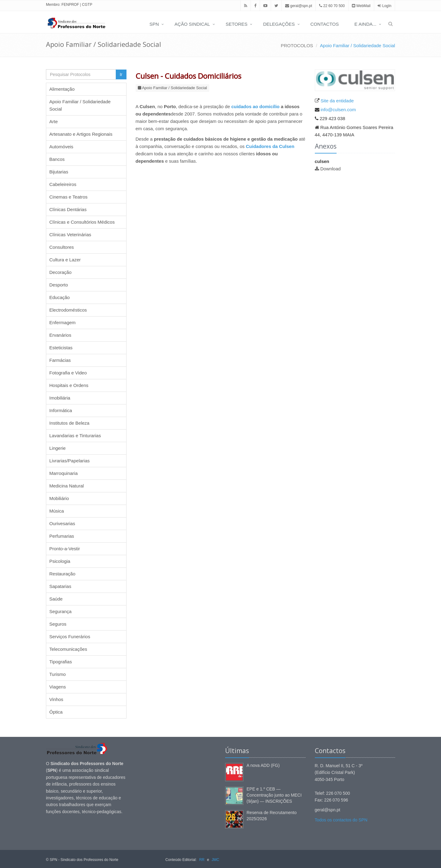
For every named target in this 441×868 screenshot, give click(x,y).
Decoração (60, 272)
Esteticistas (61, 348)
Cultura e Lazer (65, 260)
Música (57, 511)
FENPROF (70, 5)
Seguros (58, 624)
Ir (121, 74)
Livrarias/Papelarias (70, 461)
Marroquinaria (64, 473)
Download (331, 169)
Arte (54, 121)
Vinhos (56, 699)
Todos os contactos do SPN (341, 820)
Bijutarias (59, 172)
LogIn (387, 6)
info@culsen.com (338, 110)
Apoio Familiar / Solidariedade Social (358, 45)
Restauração (62, 574)
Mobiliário (59, 498)
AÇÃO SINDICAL (192, 24)
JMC (215, 860)
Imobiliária (60, 398)
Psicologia (60, 561)
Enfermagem (62, 322)
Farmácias (60, 360)
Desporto (59, 285)
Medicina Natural (67, 486)
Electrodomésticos (68, 310)
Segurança (60, 611)
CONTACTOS (325, 24)
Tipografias (61, 662)
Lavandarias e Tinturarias (75, 436)
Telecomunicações (68, 649)
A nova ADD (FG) (263, 765)
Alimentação (62, 89)
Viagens (58, 687)
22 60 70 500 (332, 6)
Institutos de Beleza (69, 423)
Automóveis (61, 147)
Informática (61, 410)
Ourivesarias (62, 523)
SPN (154, 24)
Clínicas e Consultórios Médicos (82, 222)
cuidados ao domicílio (255, 106)
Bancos (57, 159)
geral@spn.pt (299, 6)
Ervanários (60, 335)
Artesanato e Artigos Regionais (81, 134)
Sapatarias (60, 586)
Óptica (56, 712)
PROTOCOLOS (297, 45)
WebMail (361, 6)
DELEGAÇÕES (279, 24)
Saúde (56, 599)
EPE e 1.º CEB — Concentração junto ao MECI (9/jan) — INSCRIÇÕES (274, 795)
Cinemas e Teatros (68, 197)
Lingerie (57, 448)
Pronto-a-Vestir (65, 549)
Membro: (53, 5)
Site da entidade (337, 101)
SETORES (237, 24)
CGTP (87, 5)
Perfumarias (62, 536)
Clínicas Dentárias (68, 209)
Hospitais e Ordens (69, 385)
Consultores (62, 247)
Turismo (58, 674)
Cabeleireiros (63, 184)
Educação (60, 297)
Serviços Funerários (70, 637)
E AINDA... (365, 24)
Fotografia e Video (68, 373)
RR (202, 860)
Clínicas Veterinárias (70, 235)
